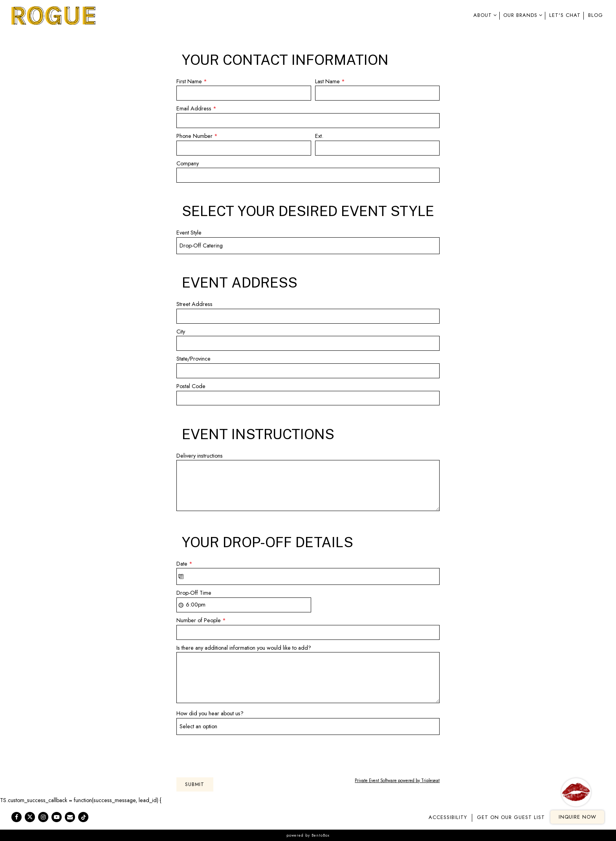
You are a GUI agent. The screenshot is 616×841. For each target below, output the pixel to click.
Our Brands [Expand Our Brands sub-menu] (521, 15)
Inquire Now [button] (577, 817)
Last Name (330, 82)
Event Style (189, 233)
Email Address (196, 109)
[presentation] (236, 754)
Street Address (194, 304)
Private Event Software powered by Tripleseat (397, 781)
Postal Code (191, 386)
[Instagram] (43, 817)
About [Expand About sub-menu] (484, 15)
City (181, 332)
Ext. (319, 136)
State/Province (193, 359)
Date (184, 564)
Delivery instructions (200, 456)
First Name (192, 82)
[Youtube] (57, 817)
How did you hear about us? (210, 713)
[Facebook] (16, 817)
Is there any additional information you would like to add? (244, 648)
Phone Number (197, 136)
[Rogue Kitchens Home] (54, 15)
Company (188, 163)
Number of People (201, 621)
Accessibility (448, 817)
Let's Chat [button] (565, 15)
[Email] (70, 817)
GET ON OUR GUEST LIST (511, 817)
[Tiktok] (83, 817)
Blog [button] (596, 15)
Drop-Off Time (194, 593)
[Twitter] (30, 817)
